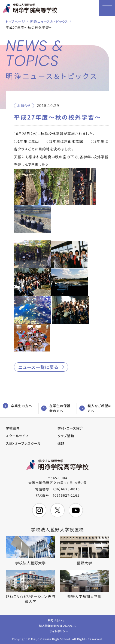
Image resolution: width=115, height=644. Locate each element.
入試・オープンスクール (23, 443)
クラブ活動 (66, 436)
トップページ (15, 21)
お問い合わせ (56, 620)
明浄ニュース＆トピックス (49, 21)
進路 (61, 443)
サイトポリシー (59, 631)
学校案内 (13, 428)
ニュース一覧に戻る (38, 367)
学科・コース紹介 (70, 428)
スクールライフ (17, 436)
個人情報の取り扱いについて (58, 625)
